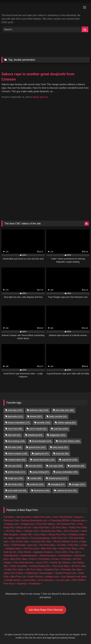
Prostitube (34, 584)
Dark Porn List (59, 538)
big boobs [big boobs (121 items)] (15, 416)
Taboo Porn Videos (13, 573)
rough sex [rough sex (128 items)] (15, 478)
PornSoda (44, 559)
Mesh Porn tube (42, 517)
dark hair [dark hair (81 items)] (14, 435)
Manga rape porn (40, 97)
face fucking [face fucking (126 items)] (16, 441)
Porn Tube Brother (63, 517)
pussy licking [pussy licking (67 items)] (41, 472)
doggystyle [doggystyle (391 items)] (57, 435)
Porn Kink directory (24, 563)
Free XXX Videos (46, 524)
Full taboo (9, 517)
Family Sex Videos (60, 563)
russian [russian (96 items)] (36, 478)
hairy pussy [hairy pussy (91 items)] (60, 447)
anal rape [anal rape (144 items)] (15, 410)
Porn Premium (72, 531)
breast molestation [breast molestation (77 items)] (19, 423)
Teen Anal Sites (41, 527)
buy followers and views (74, 577)
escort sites (29, 580)
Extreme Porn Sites (41, 542)
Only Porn (73, 545)
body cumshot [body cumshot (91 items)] (58, 416)
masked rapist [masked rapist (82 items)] (17, 460)
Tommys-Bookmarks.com (34, 520)
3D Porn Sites (59, 527)
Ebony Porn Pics (57, 534)
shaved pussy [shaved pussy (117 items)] (58, 478)
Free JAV (74, 552)
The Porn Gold (31, 549)
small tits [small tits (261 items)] (37, 484)
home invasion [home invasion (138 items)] (17, 453)
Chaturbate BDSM (59, 520)
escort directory (46, 580)
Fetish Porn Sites (68, 549)
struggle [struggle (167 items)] (78, 484)
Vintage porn (28, 524)
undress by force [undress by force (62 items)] (67, 490)
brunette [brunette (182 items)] (43, 423)
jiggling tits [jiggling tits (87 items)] (41, 453)
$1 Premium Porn (66, 524)
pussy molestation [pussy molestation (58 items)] (67, 472)
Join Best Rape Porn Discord (45, 610)
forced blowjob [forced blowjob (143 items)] (42, 441)
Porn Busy (9, 584)
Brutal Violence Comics (66, 542)
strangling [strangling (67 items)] (58, 484)
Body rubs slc (24, 527)
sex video (8, 538)
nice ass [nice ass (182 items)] (14, 466)
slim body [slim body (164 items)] (15, 484)
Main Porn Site (49, 549)
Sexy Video (40, 534)
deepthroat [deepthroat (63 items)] (35, 435)
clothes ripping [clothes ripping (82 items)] (67, 423)
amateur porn (52, 577)
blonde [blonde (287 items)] (36, 416)
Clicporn (78, 517)
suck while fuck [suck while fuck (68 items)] (17, 490)
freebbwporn (65, 556)
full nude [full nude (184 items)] (15, 447)
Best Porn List (18, 577)
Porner (55, 559)
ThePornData (18, 545)
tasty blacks (22, 538)
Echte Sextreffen (19, 566)
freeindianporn (11, 556)
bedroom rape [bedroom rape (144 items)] (39, 410)
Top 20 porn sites (20, 542)
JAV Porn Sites (13, 531)
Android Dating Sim (40, 566)
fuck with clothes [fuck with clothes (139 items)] (69, 441)
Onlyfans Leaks (77, 534)
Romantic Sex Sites (51, 531)
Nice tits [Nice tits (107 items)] (35, 466)
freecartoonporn (48, 556)
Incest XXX (42, 563)
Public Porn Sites (78, 527)
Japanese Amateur (43, 552)
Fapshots (22, 584)
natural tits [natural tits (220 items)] (69, 460)
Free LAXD (61, 552)
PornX (33, 559)
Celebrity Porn (31, 531)
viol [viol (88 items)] (12, 497)
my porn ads (63, 580)
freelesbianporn (29, 556)
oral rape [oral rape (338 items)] (56, 466)
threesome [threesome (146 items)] (42, 490)
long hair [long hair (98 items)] (62, 453)
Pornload (66, 559)
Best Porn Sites (19, 559)
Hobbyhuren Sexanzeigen (39, 573)
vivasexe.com (11, 524)
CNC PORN (78, 580)
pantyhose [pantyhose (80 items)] (77, 466)
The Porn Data (47, 545)
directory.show (24, 517)
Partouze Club (11, 520)
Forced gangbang (40, 538)
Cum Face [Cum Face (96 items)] (15, 429)
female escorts (13, 580)
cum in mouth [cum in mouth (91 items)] (38, 429)
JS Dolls (61, 545)
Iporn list (32, 545)
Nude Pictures (35, 577)
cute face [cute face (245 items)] (61, 429)
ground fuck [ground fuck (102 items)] (37, 447)
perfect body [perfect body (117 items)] (16, 472)
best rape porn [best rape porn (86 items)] (65, 410)
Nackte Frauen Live (66, 573)
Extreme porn (78, 520)
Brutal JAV (26, 534)
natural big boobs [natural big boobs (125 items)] (44, 460)
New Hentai (25, 552)
